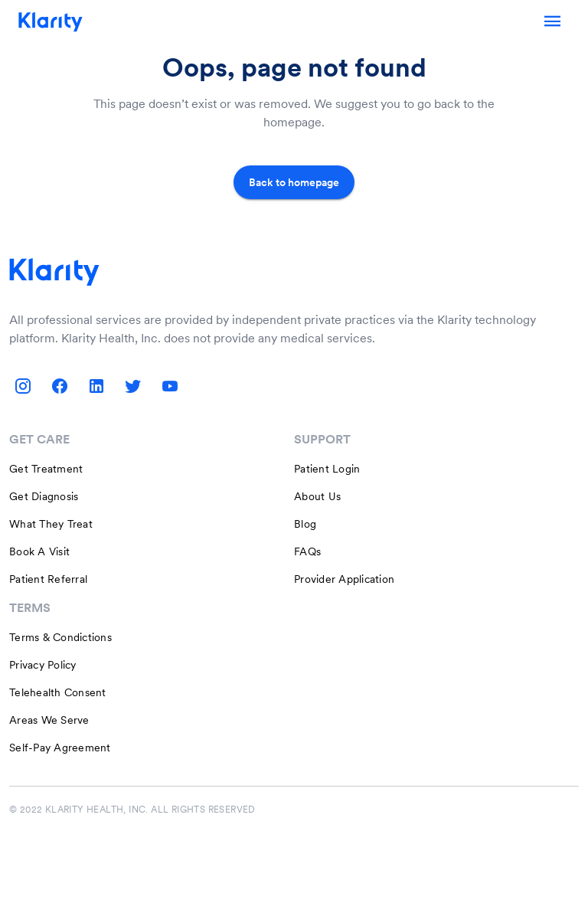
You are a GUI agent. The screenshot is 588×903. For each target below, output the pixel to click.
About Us (317, 496)
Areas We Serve (49, 720)
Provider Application (344, 579)
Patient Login (327, 469)
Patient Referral (48, 579)
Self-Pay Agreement (60, 748)
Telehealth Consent (58, 692)
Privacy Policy (43, 665)
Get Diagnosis (44, 496)
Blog (305, 524)
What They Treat (51, 524)
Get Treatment (46, 469)
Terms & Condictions (60, 637)
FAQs (307, 551)
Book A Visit (39, 551)
